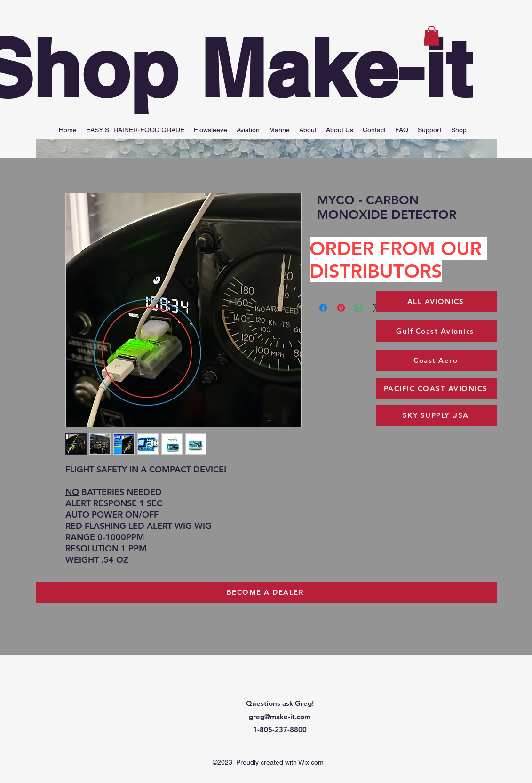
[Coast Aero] (437, 360)
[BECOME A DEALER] (266, 592)
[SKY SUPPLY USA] (437, 415)
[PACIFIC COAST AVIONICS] (437, 388)
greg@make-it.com (280, 716)
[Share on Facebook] (323, 308)
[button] (432, 36)
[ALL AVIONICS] (437, 301)
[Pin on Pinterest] (341, 308)
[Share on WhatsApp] (359, 308)
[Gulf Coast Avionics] (436, 331)
